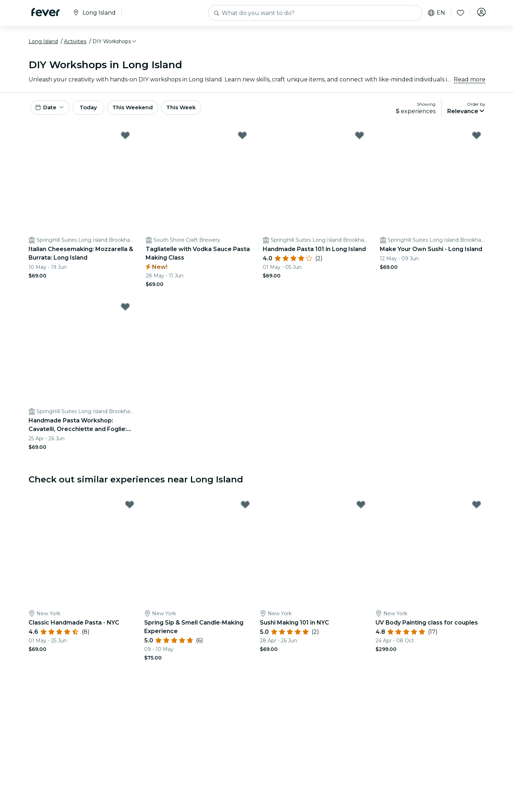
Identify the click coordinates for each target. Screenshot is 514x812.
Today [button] (96, 111)
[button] (115, 44)
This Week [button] (198, 111)
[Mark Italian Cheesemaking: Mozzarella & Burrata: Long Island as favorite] (125, 141)
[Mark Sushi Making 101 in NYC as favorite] (361, 510)
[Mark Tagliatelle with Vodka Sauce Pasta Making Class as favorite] (242, 141)
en (435, 13)
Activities (75, 44)
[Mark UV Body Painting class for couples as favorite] (477, 510)
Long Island (43, 44)
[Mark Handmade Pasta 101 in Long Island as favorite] (359, 141)
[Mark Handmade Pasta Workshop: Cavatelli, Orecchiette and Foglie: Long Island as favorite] (125, 312)
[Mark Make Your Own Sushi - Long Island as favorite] (477, 141)
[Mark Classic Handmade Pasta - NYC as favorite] (130, 510)
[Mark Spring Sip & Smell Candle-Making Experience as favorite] (245, 510)
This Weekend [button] (146, 111)
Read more (470, 82)
